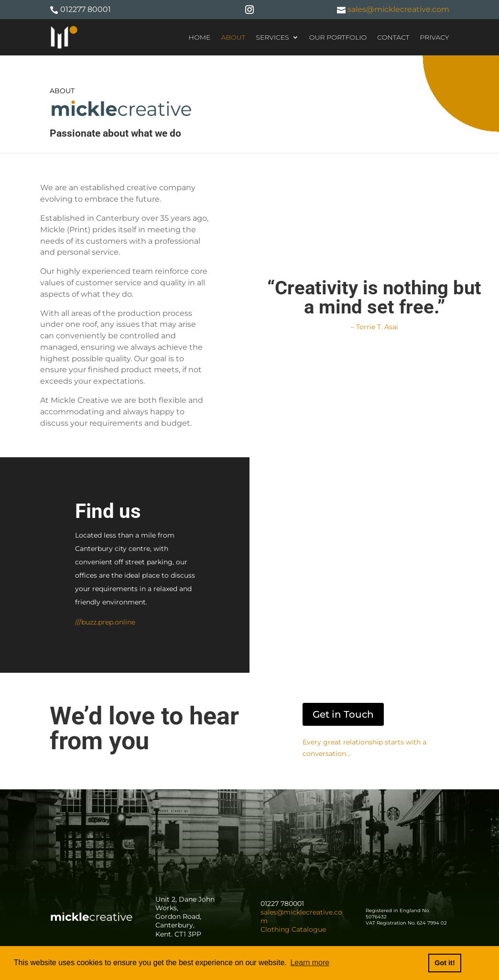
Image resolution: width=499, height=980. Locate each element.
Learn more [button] (310, 963)
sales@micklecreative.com (397, 9)
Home (200, 37)
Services (272, 37)
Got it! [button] (445, 963)
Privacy (434, 37)
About (233, 37)
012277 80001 (86, 9)
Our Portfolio (338, 37)
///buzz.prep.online (105, 622)
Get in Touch (343, 714)
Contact (393, 37)
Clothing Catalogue (293, 929)
